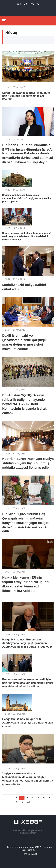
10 (29, 802)
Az (38, 4)
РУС (32, 4)
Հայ (19, 4)
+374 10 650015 (30, 854)
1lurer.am (32, 833)
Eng (26, 4)
